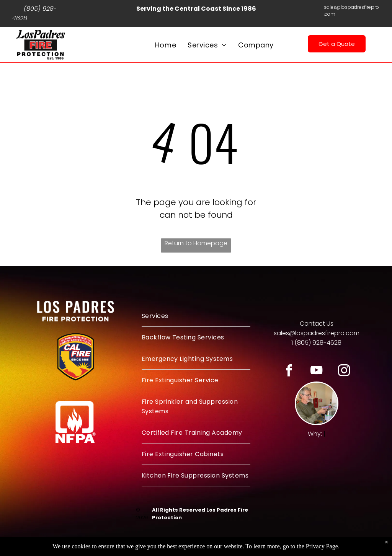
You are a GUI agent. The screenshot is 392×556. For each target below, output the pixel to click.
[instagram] (344, 372)
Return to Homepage (196, 243)
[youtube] (316, 372)
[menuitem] (166, 45)
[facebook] (289, 372)
